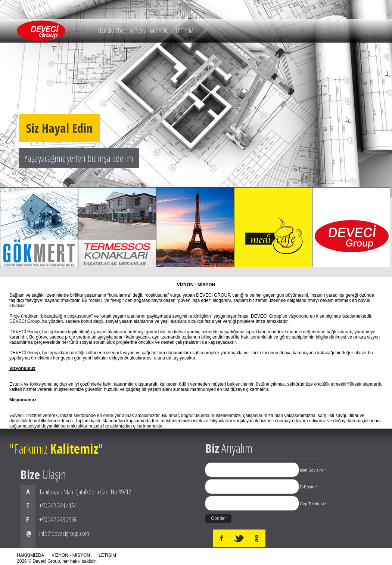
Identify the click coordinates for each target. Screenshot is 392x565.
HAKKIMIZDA (111, 31)
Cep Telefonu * (313, 504)
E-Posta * (308, 487)
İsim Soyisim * (313, 470)
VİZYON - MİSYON (149, 31)
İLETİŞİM (184, 31)
